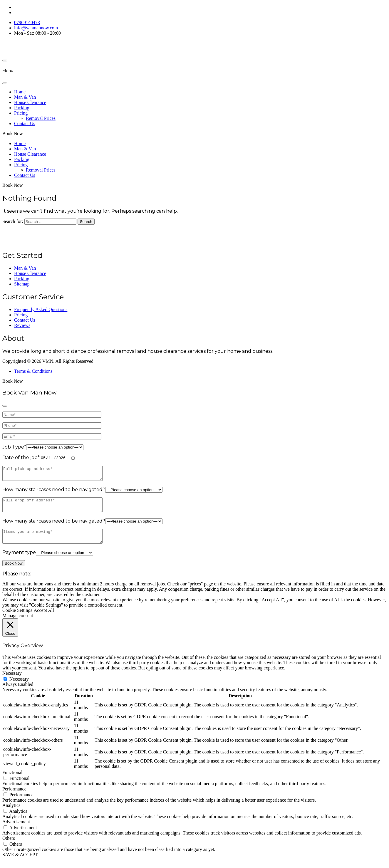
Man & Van (25, 97)
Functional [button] (12, 781)
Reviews (22, 325)
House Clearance (30, 102)
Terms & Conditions (33, 371)
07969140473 (27, 22)
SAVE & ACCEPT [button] (20, 863)
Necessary (19, 687)
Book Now (13, 134)
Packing (22, 108)
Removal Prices (41, 118)
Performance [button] (14, 797)
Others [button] (9, 846)
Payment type (19, 561)
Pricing (21, 113)
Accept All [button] (44, 619)
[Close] (5, 83)
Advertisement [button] (16, 830)
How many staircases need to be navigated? (54, 493)
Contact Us (25, 124)
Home (20, 92)
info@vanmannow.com (36, 28)
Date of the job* (21, 458)
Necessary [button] (12, 681)
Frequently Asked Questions (41, 309)
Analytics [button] (11, 814)
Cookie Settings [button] (17, 619)
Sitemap (22, 284)
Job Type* (14, 447)
